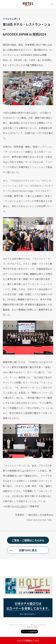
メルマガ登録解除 (29, 631)
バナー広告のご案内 (29, 627)
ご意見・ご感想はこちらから (28, 540)
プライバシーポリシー (18, 625)
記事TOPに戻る (28, 550)
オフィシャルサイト (39, 625)
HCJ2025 (21, 506)
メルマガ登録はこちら (28, 640)
